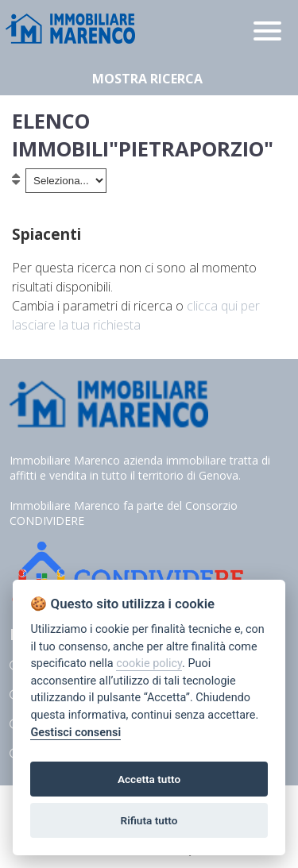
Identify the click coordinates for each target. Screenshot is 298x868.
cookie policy (149, 664)
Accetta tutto (149, 779)
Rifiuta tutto (149, 820)
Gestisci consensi (75, 733)
